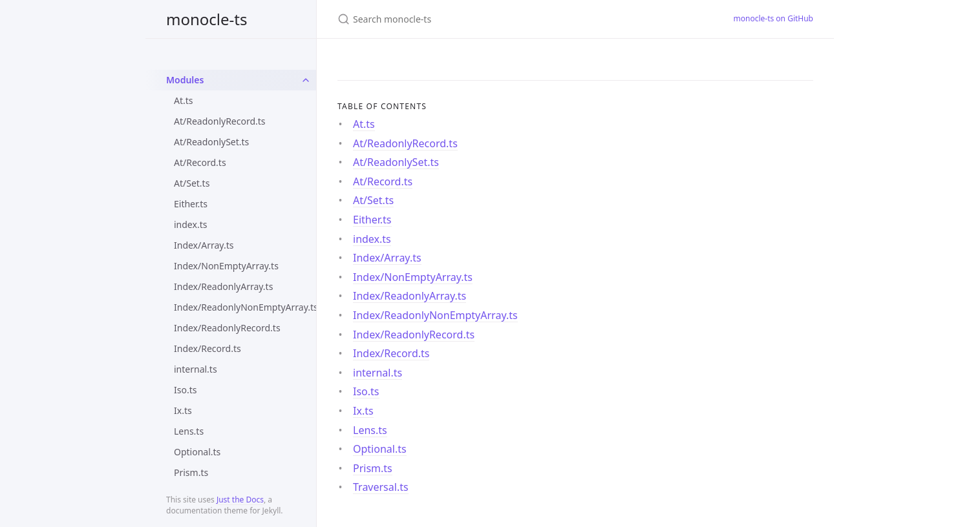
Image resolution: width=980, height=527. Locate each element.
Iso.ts (185, 390)
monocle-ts (207, 19)
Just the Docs (240, 500)
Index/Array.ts (204, 245)
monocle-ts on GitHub (774, 18)
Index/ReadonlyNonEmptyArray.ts (245, 307)
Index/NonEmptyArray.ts (226, 266)
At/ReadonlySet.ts (211, 142)
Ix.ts (183, 410)
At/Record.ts (200, 162)
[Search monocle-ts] (490, 19)
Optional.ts (197, 452)
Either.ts (191, 204)
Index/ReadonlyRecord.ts (227, 328)
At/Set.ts (192, 183)
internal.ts (196, 369)
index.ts (190, 224)
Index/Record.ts (208, 348)
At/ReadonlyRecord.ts (220, 121)
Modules (185, 80)
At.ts (184, 100)
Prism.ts (191, 472)
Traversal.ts (381, 487)
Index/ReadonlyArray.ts (223, 286)
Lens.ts (189, 431)
